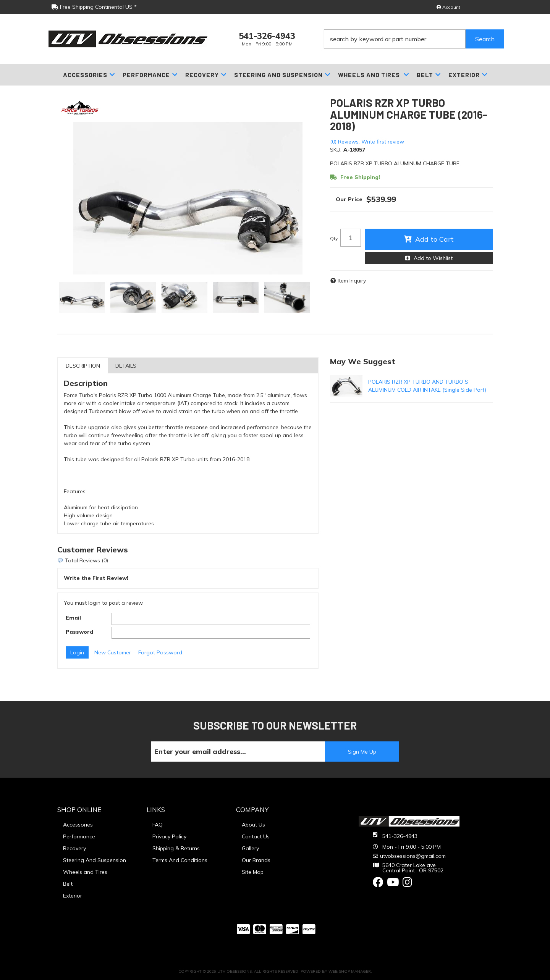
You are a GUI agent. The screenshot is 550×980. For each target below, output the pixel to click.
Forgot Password (160, 652)
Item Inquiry (352, 281)
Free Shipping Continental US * (94, 7)
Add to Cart (434, 239)
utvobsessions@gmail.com (413, 856)
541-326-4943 (400, 836)
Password (79, 632)
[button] (414, 39)
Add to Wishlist (433, 258)
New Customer (113, 652)
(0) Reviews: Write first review (367, 142)
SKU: (336, 150)
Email (73, 618)
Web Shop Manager (350, 971)
